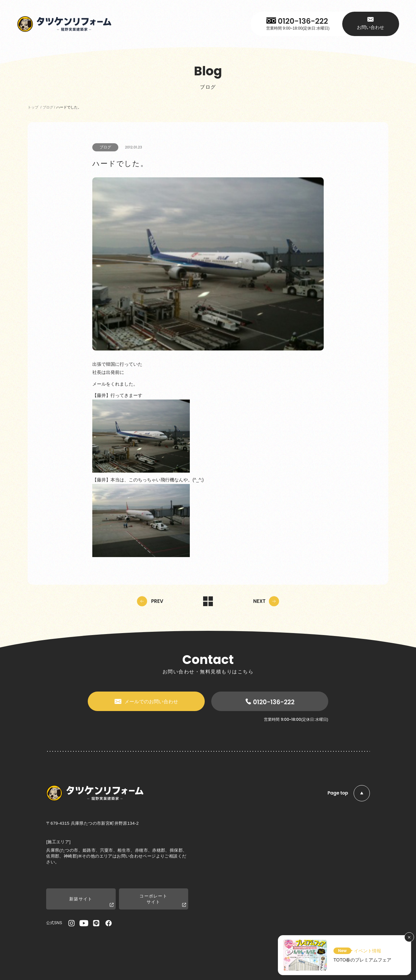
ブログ (105, 147)
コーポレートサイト (163, 901)
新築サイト (91, 902)
